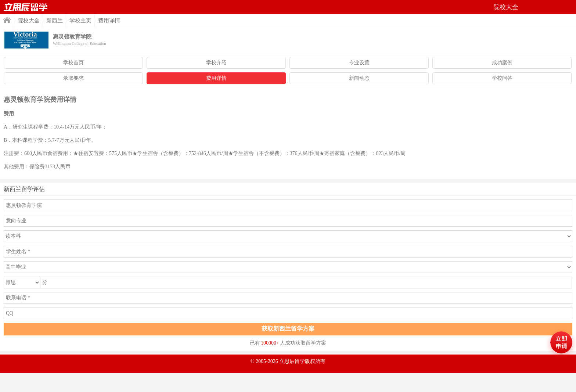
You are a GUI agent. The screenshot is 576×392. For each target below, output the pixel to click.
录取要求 (73, 78)
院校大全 (29, 21)
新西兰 (55, 21)
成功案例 (502, 63)
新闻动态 (359, 78)
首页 (26, 7)
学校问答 (502, 78)
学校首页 (73, 63)
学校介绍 (216, 63)
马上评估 (561, 342)
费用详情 (216, 78)
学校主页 (80, 21)
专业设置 (359, 63)
